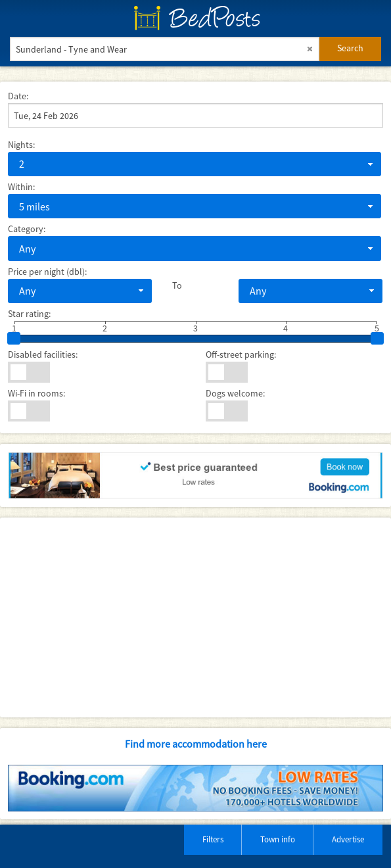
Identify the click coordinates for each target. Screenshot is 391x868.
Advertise (348, 839)
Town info (278, 839)
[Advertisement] (195, 617)
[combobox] (195, 164)
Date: (18, 96)
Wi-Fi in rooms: (36, 393)
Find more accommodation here (196, 744)
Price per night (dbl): (47, 272)
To (177, 285)
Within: (21, 187)
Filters (213, 839)
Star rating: (29, 314)
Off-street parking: (241, 354)
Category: (27, 229)
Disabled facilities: (43, 354)
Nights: (21, 145)
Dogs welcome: (235, 393)
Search (350, 48)
